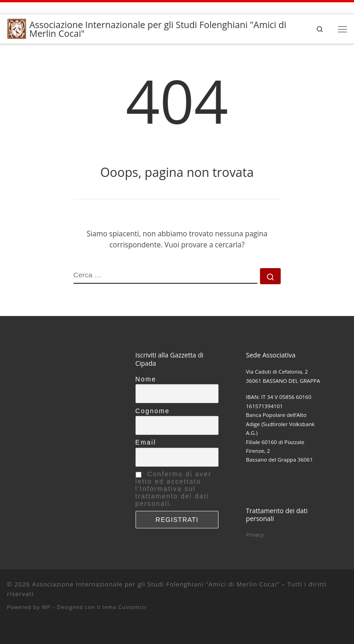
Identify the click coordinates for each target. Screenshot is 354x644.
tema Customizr (125, 607)
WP (46, 607)
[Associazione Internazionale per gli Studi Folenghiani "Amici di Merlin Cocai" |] (17, 28)
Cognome (153, 411)
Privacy (255, 535)
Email (146, 442)
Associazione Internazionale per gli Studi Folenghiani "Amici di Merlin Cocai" (156, 584)
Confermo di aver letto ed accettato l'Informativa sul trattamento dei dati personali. (174, 489)
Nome (146, 379)
